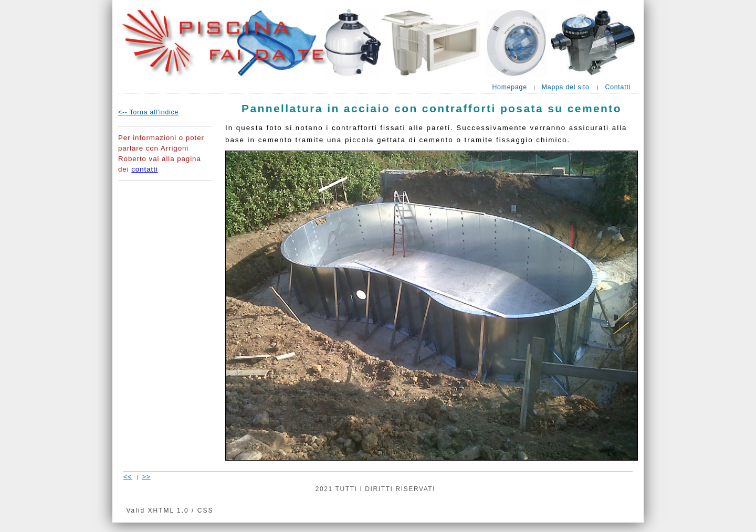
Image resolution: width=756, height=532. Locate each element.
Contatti (618, 87)
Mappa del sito (566, 87)
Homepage (509, 87)
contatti (144, 169)
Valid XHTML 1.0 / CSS (170, 510)
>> (146, 477)
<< (128, 477)
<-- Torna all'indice (148, 112)
